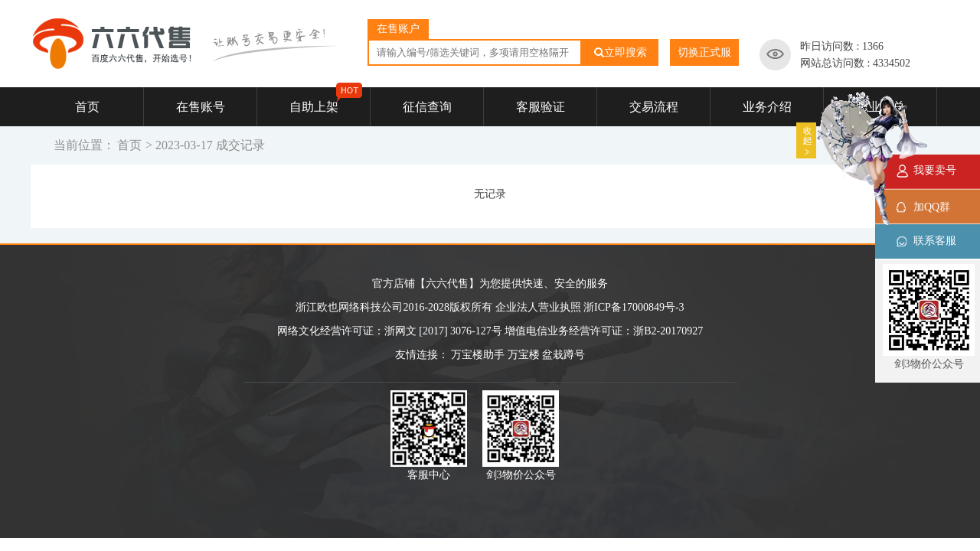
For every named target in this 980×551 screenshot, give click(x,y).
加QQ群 (932, 207)
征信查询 (427, 107)
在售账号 (201, 107)
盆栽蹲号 (563, 355)
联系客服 (935, 241)
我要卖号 (935, 170)
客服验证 (541, 107)
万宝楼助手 (478, 355)
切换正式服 (704, 52)
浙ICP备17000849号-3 (634, 307)
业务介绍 (767, 107)
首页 (87, 107)
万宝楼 (524, 355)
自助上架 (326, 100)
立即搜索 (621, 52)
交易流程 (654, 107)
